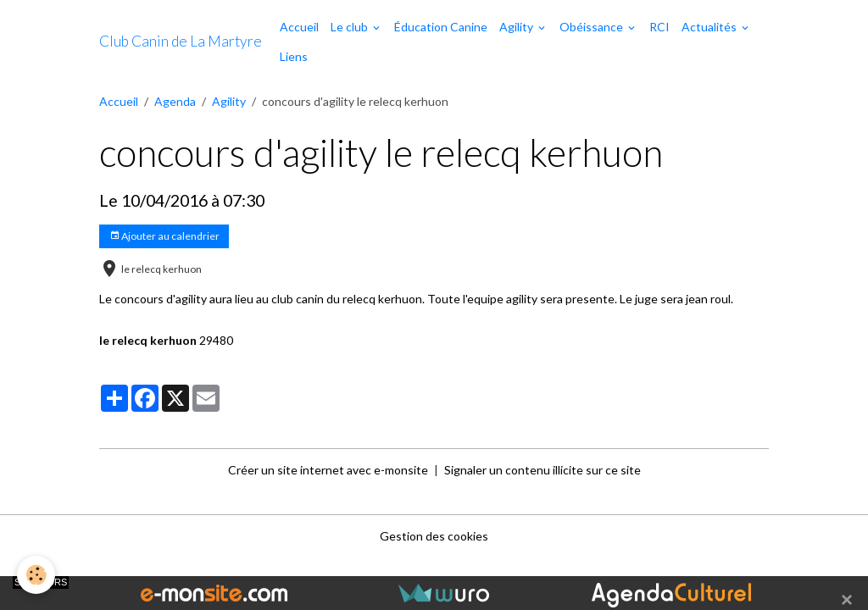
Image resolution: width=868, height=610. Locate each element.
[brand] (181, 42)
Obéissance (593, 27)
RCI (659, 27)
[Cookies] (36, 575)
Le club (351, 27)
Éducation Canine (441, 27)
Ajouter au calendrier (164, 236)
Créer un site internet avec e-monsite (328, 470)
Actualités (710, 27)
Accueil (299, 27)
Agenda (175, 101)
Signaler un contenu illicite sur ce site (542, 470)
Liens (294, 56)
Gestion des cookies (434, 536)
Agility (517, 27)
